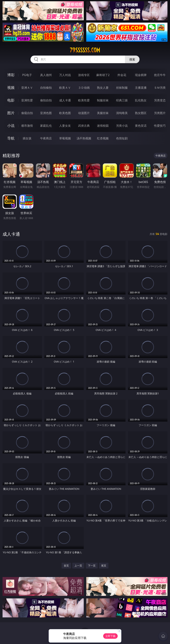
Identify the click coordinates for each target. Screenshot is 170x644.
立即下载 (110, 636)
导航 (11, 138)
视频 (11, 88)
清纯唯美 (122, 113)
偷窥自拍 (27, 113)
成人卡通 (65, 100)
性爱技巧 (160, 126)
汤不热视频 (84, 138)
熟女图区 (141, 113)
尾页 (104, 566)
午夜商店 (46, 138)
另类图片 (160, 113)
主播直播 (141, 88)
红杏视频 (103, 138)
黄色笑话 (141, 126)
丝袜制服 (122, 88)
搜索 (132, 59)
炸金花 (122, 75)
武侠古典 (84, 126)
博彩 (11, 75)
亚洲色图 (46, 113)
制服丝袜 (103, 100)
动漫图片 (84, 113)
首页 (66, 566)
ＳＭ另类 (160, 88)
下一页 (92, 566)
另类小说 (122, 126)
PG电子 (27, 75)
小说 (11, 126)
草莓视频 (65, 138)
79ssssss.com (85, 50)
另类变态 (160, 100)
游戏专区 (84, 75)
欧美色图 (65, 113)
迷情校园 (103, 126)
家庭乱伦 (46, 126)
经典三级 (122, 100)
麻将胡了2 (103, 75)
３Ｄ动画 (84, 88)
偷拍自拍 (46, 100)
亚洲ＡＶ (27, 88)
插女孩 (27, 138)
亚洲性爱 (27, 100)
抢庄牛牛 (160, 75)
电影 (11, 100)
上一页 (78, 566)
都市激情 (27, 126)
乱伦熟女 (141, 100)
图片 (11, 113)
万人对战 (65, 75)
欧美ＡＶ (65, 88)
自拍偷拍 (46, 88)
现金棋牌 (141, 75)
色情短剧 (122, 138)
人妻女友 (65, 126)
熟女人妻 (103, 88)
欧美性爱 (84, 100)
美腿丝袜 (103, 113)
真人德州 (46, 75)
